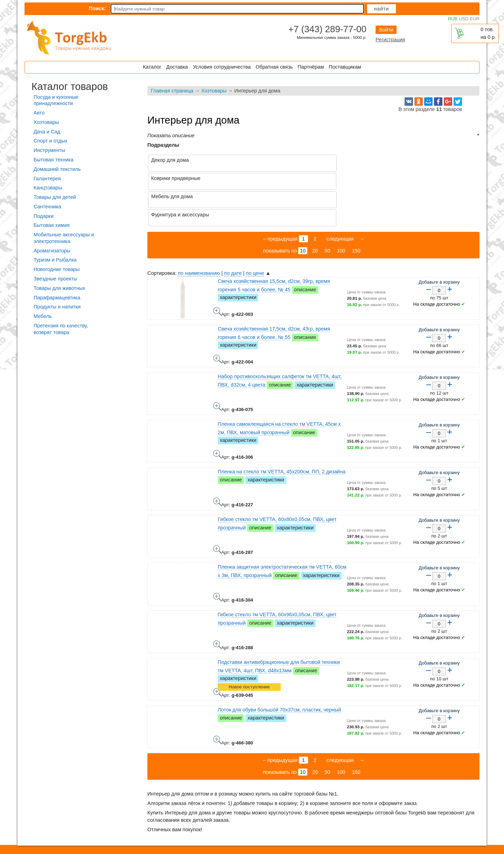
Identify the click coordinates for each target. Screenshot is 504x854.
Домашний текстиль (57, 169)
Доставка (177, 67)
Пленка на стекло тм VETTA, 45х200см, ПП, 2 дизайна (282, 435)
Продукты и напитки (57, 307)
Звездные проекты (55, 279)
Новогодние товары (57, 269)
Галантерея (47, 179)
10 (303, 214)
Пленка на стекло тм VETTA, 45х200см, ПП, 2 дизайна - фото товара (217, 465)
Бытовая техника (54, 160)
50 (327, 214)
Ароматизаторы (52, 251)
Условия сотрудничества (222, 67)
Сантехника (47, 207)
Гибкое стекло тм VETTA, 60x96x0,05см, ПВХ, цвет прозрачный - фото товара (217, 608)
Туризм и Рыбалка (55, 260)
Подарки (44, 216)
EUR (475, 19)
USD (464, 19)
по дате (233, 237)
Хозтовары (214, 91)
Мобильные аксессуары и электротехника (64, 238)
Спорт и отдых (51, 141)
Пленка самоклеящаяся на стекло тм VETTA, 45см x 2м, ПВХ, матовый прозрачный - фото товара (217, 418)
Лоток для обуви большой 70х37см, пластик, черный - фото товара (217, 703)
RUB (453, 19)
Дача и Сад (47, 132)
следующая (339, 202)
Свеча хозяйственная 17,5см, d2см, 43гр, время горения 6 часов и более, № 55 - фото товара (217, 322)
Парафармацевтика (57, 298)
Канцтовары (48, 188)
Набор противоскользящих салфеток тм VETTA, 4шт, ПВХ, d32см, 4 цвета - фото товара (217, 370)
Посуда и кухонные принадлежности (56, 100)
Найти (382, 9)
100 (341, 214)
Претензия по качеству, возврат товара (61, 329)
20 (315, 214)
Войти (386, 30)
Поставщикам (345, 67)
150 (356, 214)
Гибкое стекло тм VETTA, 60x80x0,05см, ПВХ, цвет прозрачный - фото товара (217, 513)
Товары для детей (55, 197)
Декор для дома (170, 160)
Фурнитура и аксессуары (345, 178)
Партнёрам (311, 67)
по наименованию (199, 237)
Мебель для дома (172, 178)
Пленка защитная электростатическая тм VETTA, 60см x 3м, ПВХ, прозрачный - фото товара (217, 561)
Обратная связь (274, 67)
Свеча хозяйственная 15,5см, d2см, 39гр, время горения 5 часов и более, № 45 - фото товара (217, 275)
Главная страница (172, 91)
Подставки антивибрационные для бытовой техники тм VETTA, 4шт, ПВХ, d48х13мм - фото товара (217, 656)
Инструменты (49, 150)
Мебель (43, 316)
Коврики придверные (341, 160)
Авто (39, 113)
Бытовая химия (52, 225)
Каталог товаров (70, 86)
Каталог (152, 67)
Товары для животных (59, 288)
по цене (255, 237)
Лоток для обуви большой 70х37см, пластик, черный (279, 673)
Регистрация (390, 40)
